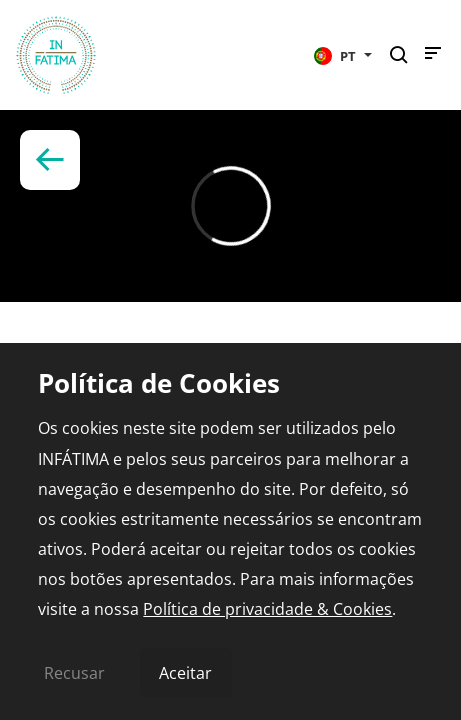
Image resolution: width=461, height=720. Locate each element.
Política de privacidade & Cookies (267, 609)
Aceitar (185, 673)
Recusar (74, 673)
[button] (343, 55)
